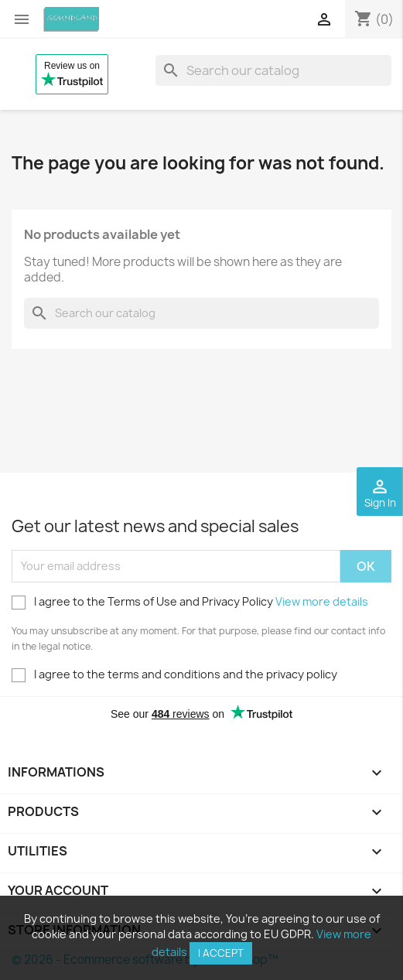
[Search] (273, 70)
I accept (221, 953)
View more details (322, 601)
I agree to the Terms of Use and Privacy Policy (190, 602)
